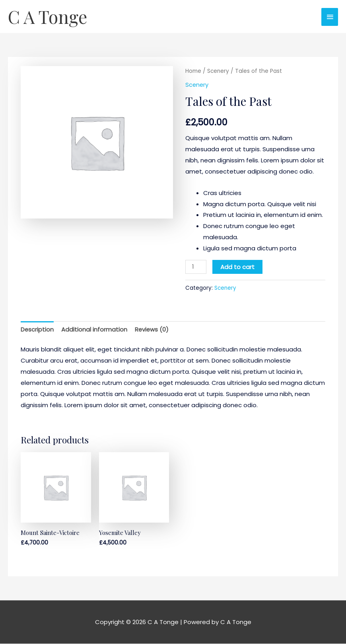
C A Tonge (48, 17)
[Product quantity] (196, 267)
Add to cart (238, 267)
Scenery (219, 71)
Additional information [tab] (95, 329)
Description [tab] (37, 329)
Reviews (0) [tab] (153, 329)
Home (193, 71)
